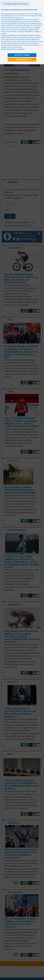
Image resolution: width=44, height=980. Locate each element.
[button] (15, 4)
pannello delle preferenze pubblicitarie (13, 49)
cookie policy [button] (19, 18)
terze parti (29, 20)
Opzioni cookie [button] (22, 59)
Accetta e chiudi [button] (22, 55)
